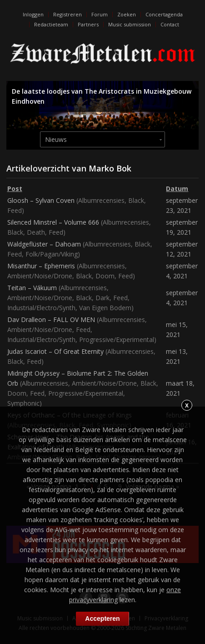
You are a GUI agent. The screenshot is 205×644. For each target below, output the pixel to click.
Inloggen (33, 14)
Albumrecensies (101, 200)
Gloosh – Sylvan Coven (41, 200)
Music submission (130, 24)
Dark (102, 298)
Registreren (67, 14)
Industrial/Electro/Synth (41, 308)
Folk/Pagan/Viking (52, 254)
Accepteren (102, 619)
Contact (170, 24)
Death (36, 232)
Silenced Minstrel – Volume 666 (53, 222)
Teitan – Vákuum (32, 288)
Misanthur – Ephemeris (41, 266)
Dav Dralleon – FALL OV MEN (51, 319)
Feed (15, 210)
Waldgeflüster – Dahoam (44, 244)
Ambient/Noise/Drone (40, 276)
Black (136, 200)
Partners (88, 24)
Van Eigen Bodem (105, 308)
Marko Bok (110, 168)
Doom (105, 276)
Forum (100, 14)
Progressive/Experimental (117, 340)
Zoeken (127, 14)
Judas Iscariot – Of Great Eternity (55, 351)
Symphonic (23, 403)
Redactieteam (51, 24)
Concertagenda (164, 14)
